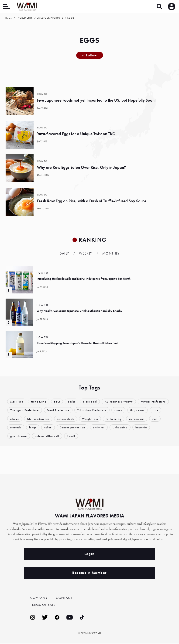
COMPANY (40, 598)
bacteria (39, 436)
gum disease (62, 436)
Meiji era (17, 401)
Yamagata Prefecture (60, 410)
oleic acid (94, 401)
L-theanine (18, 436)
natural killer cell (92, 436)
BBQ (59, 401)
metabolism (19, 427)
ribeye (52, 419)
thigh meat (18, 419)
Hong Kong (40, 401)
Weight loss (131, 419)
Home (9, 18)
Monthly (111, 253)
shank (158, 410)
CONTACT (65, 598)
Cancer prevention (114, 427)
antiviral (141, 427)
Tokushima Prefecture (130, 410)
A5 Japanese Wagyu (124, 401)
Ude (37, 419)
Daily (64, 253)
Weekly (86, 253)
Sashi (74, 401)
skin (38, 427)
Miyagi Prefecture (23, 410)
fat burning (156, 419)
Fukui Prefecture (95, 410)
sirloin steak (106, 419)
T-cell (117, 436)
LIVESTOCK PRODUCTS (50, 18)
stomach (55, 427)
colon (88, 427)
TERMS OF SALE (44, 605)
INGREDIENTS (25, 18)
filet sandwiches (77, 419)
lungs (72, 427)
